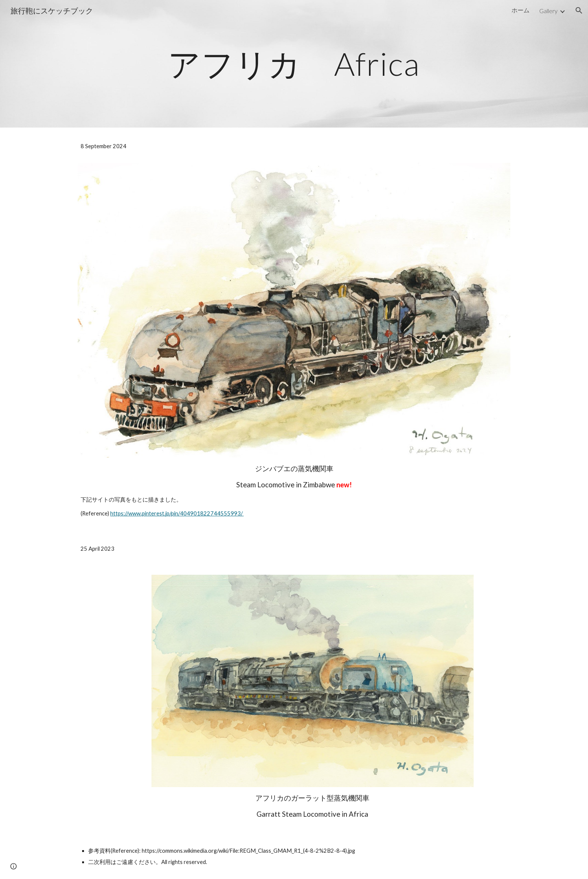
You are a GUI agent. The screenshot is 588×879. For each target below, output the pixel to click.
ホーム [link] (520, 10)
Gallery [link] (548, 11)
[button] (579, 11)
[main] (294, 64)
